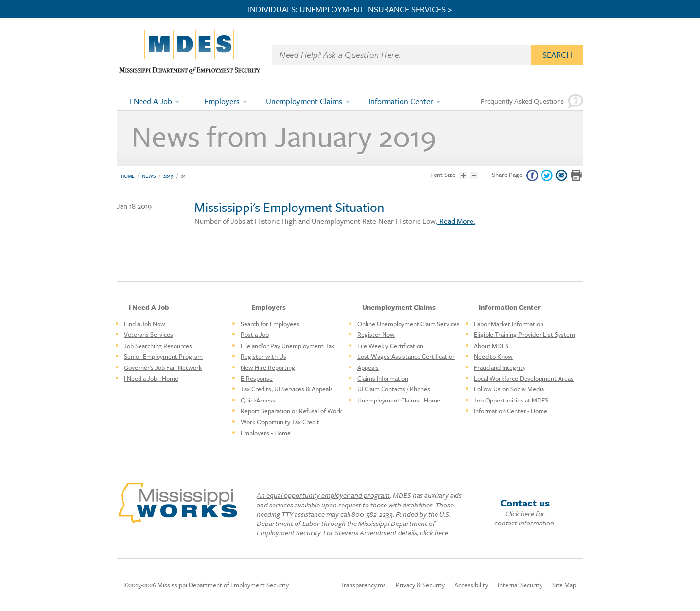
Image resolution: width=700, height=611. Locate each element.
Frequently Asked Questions (522, 101)
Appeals (368, 367)
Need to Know (493, 356)
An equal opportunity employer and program (323, 495)
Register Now (376, 334)
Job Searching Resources (158, 346)
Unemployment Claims (304, 101)
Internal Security (520, 585)
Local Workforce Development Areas (524, 378)
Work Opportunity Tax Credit (280, 422)
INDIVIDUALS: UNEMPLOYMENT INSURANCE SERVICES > (350, 9)
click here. (435, 532)
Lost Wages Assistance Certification (406, 356)
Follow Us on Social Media (509, 389)
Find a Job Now (145, 324)
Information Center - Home (511, 411)
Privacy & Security (420, 585)
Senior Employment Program (163, 356)
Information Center (401, 101)
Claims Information (383, 378)
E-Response (257, 378)
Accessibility (471, 585)
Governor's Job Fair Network (163, 367)
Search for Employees (270, 324)
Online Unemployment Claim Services (409, 324)
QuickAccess (258, 400)
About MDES (491, 346)
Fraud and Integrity (500, 367)
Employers (222, 101)
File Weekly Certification (390, 346)
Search (557, 55)
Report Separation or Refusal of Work (291, 411)
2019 (168, 176)
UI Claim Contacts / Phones (394, 389)
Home (128, 176)
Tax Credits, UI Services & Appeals (287, 389)
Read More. (456, 221)
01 (183, 176)
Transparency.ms (363, 585)
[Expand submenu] (178, 101)
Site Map (564, 585)
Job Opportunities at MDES (511, 400)
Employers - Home (266, 433)
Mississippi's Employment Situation (289, 207)
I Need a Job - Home (151, 378)
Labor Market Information (509, 324)
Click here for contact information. (525, 518)
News (149, 176)
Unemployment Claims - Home (399, 400)
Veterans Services (149, 334)
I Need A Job (151, 101)
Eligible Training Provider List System (525, 334)
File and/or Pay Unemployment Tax (288, 346)
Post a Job (255, 334)
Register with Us (263, 356)
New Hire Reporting (268, 367)
